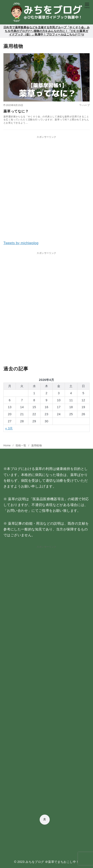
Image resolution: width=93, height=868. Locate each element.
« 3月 (9, 428)
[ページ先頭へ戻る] (45, 820)
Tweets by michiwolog (21, 243)
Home (7, 445)
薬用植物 (37, 445)
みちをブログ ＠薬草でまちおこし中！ (52, 862)
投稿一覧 (21, 445)
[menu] (87, 5)
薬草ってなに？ (16, 111)
